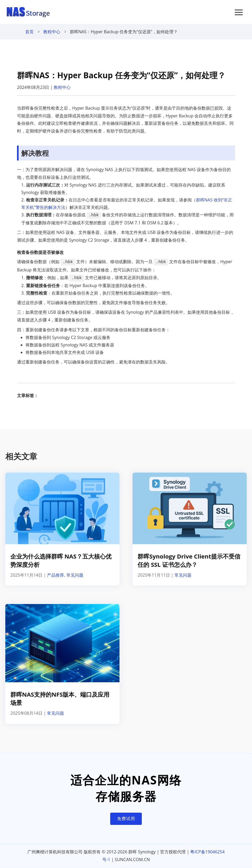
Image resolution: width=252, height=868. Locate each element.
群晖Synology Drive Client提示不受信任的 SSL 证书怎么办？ (189, 560)
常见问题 (75, 575)
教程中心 (52, 32)
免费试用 (126, 819)
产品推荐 (55, 575)
